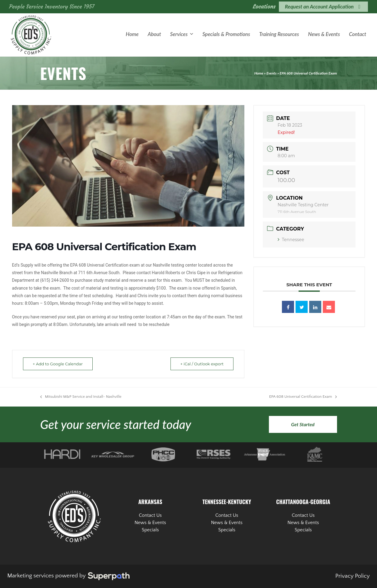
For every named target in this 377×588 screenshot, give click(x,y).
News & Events (150, 523)
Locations (264, 7)
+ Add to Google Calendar (59, 364)
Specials (150, 530)
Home (259, 73)
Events (271, 73)
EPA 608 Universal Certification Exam (303, 397)
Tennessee (291, 240)
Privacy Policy (352, 576)
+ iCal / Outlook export (201, 364)
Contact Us (150, 515)
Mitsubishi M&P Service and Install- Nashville (81, 397)
